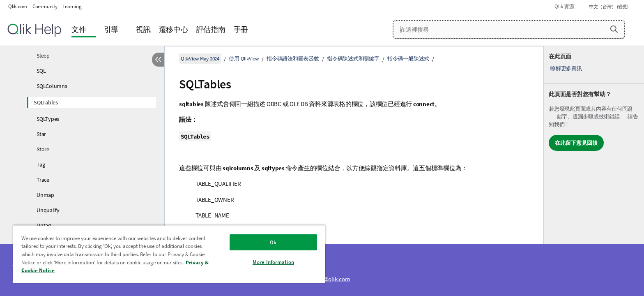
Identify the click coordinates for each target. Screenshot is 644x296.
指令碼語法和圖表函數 (293, 59)
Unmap (45, 195)
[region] (169, 254)
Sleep (43, 55)
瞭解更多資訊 (566, 68)
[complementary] (594, 171)
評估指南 (211, 29)
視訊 (143, 29)
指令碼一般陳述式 (408, 59)
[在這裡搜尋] (509, 30)
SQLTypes (48, 119)
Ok (273, 242)
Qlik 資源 (564, 6)
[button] (614, 29)
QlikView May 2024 (200, 59)
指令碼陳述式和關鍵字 (353, 59)
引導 (111, 29)
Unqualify (48, 210)
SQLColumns (52, 86)
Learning (72, 6)
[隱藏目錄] (158, 60)
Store (43, 149)
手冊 (241, 29)
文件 (79, 29)
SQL (41, 71)
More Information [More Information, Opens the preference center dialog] (273, 262)
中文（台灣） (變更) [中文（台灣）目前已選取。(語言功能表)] (609, 7)
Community (45, 6)
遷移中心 (174, 29)
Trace (43, 180)
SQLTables (46, 102)
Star (41, 134)
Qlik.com (18, 6)
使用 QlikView (244, 59)
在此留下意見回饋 (576, 143)
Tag (41, 164)
